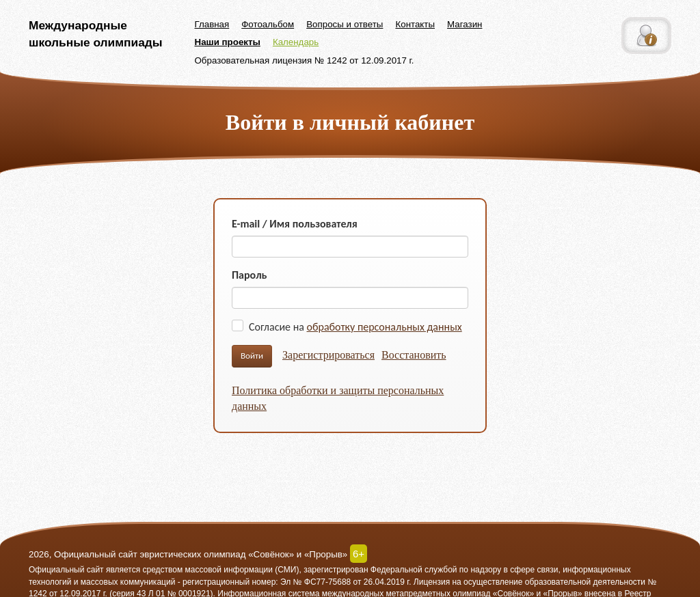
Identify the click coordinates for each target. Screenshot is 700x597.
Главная (212, 24)
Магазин (465, 24)
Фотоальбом (268, 24)
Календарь (296, 42)
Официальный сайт (66, 570)
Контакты (415, 24)
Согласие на (355, 327)
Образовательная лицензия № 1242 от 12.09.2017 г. (305, 60)
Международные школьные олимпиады (96, 34)
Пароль (250, 275)
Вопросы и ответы (345, 24)
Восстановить (414, 355)
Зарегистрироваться (328, 355)
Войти (252, 356)
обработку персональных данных (385, 327)
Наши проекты (228, 42)
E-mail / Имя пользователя (295, 224)
